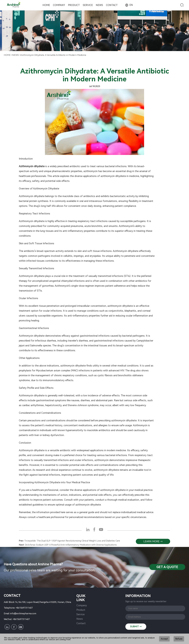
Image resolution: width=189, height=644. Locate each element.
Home (46, 5)
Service (88, 5)
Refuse (179, 639)
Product (74, 5)
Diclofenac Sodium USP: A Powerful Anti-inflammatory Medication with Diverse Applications (71, 545)
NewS (16, 55)
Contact (112, 5)
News (99, 5)
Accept (164, 639)
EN (129, 5)
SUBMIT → (136, 627)
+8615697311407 (24, 608)
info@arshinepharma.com (23, 614)
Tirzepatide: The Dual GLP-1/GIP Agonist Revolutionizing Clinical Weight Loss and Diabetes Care (72, 541)
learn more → (153, 541)
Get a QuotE (167, 567)
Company (59, 5)
